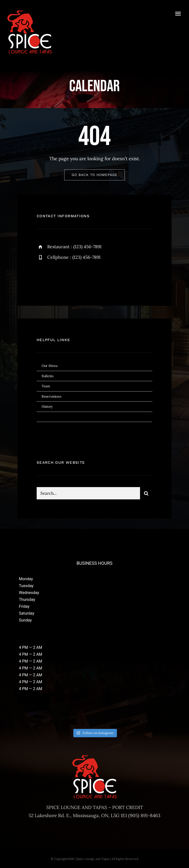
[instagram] (69, 277)
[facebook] (42, 277)
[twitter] (56, 277)
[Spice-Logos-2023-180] (30, 12)
